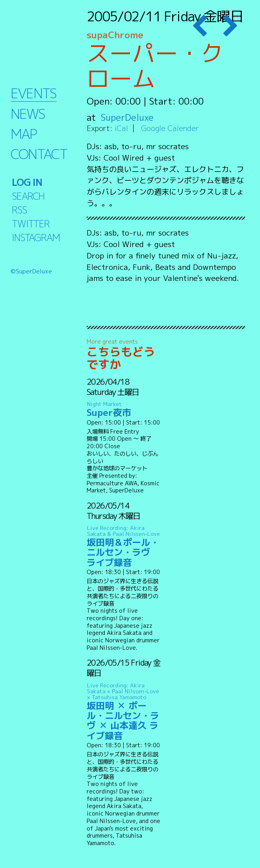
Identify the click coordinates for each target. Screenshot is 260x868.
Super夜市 (124, 410)
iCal (121, 128)
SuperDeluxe (128, 117)
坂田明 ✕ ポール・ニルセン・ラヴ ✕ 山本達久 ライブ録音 (124, 711)
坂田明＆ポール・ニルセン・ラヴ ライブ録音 (124, 546)
